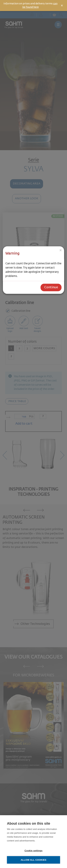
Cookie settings (33, 851)
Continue (51, 287)
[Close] (60, 250)
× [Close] (62, 6)
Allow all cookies (33, 860)
